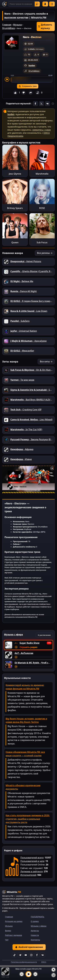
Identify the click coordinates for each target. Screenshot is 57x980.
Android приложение (29, 947)
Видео (8, 931)
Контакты (35, 940)
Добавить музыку (45, 26)
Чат (7, 940)
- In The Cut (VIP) (26, 429)
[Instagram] (31, 955)
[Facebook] (37, 955)
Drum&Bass (9, 28)
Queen (15, 242)
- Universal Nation (24, 331)
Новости (35, 935)
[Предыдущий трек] (22, 974)
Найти (37, 4)
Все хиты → (46, 361)
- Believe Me (22, 281)
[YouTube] (26, 955)
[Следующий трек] (35, 974)
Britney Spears (15, 208)
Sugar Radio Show (29, 643)
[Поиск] (24, 4)
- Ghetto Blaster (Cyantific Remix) (33, 271)
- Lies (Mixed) (31, 420)
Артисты (35, 931)
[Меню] (52, 4)
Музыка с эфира (39, 926)
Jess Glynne (15, 174)
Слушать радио (28, 647)
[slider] (32, 80)
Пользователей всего (32, 858)
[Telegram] (20, 955)
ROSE (42, 208)
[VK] (43, 955)
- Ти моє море (22, 380)
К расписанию (44, 635)
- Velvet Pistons (26, 261)
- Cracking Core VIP (26, 410)
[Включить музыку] (28, 974)
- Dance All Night (24, 291)
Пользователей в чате (32, 861)
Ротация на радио (14, 921)
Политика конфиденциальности (24, 962)
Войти (45, 4)
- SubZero (20, 321)
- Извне (21, 459)
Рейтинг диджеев (13, 935)
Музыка (17, 25)
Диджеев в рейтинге (31, 871)
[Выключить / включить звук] (53, 970)
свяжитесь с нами (41, 130)
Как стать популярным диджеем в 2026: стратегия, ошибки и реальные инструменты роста (28, 819)
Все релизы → (45, 253)
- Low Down (29, 311)
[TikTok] (14, 955)
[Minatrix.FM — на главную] (4, 4)
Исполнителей (28, 875)
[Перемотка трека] (36, 657)
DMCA (44, 962)
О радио (35, 921)
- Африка (22, 449)
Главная (7, 25)
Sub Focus (42, 242)
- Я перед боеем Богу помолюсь (33, 301)
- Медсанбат (22, 351)
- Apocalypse (28, 341)
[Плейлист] (53, 975)
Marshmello (42, 174)
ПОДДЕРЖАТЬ (37, 917)
